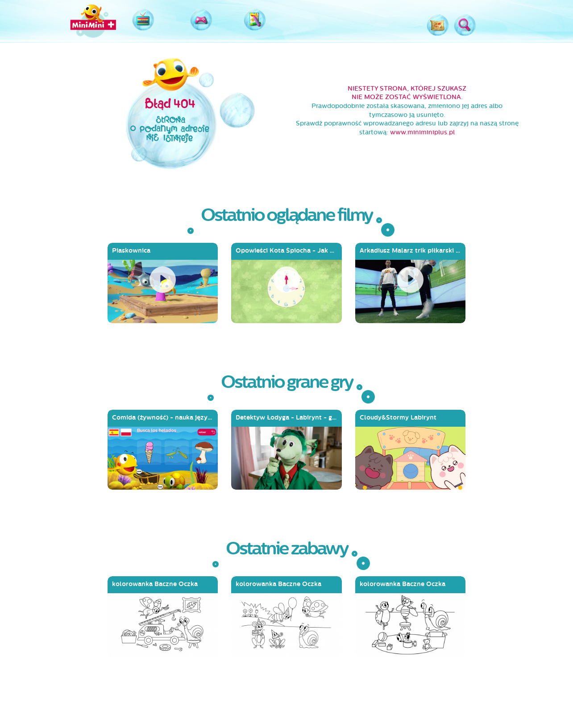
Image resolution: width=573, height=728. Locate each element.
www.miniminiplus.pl (422, 132)
